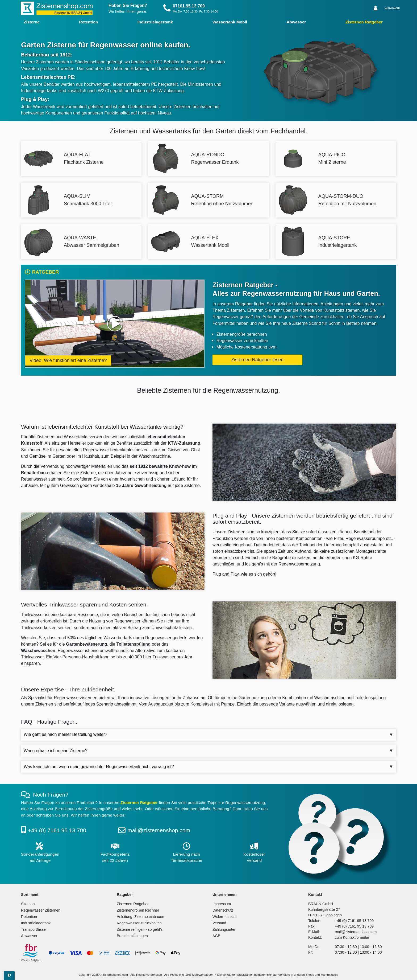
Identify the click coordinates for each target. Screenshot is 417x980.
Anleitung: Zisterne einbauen (140, 917)
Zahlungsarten (224, 929)
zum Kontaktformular (352, 937)
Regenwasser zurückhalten (139, 923)
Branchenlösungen (132, 936)
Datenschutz (223, 910)
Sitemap (28, 904)
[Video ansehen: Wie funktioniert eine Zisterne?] (115, 324)
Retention (88, 22)
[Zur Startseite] (57, 8)
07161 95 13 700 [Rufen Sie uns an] (189, 6)
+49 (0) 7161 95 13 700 (57, 830)
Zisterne (32, 22)
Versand (219, 923)
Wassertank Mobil (230, 22)
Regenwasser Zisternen (41, 910)
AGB (216, 936)
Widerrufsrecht (225, 917)
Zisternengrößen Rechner (138, 910)
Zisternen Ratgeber (364, 22)
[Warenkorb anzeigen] (392, 8)
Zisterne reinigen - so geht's (140, 929)
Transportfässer (34, 929)
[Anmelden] (376, 8)
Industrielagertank (155, 22)
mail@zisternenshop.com (159, 830)
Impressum (222, 904)
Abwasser (296, 22)
